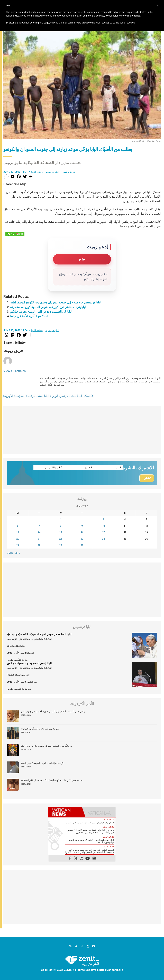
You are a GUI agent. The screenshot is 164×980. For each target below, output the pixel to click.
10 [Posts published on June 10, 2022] (103, 526)
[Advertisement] (82, 430)
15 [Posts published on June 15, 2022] (61, 533)
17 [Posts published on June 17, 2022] (103, 533)
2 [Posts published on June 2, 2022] (82, 520)
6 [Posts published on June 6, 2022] (18, 526)
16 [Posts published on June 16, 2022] (82, 533)
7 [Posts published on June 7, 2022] (39, 526)
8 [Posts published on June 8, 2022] (61, 526)
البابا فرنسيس (52, 172)
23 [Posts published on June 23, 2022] (82, 539)
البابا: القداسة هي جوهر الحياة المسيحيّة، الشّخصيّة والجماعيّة (39, 635)
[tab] (65, 812)
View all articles (15, 371)
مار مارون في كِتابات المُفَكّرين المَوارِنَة (40, 729)
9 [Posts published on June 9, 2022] (82, 526)
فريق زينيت (69, 172)
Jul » (17, 553)
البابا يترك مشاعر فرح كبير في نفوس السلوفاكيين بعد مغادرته (48, 307)
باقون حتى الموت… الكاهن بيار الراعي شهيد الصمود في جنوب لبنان (53, 712)
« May (10, 553)
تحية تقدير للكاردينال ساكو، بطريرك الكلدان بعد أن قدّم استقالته (52, 780)
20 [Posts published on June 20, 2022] (18, 539)
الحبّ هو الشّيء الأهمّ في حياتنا (29, 316)
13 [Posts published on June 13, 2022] (18, 533)
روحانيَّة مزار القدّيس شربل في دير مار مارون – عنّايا (46, 746)
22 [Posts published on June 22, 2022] (61, 539)
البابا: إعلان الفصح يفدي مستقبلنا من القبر (29, 664)
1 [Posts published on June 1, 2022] (61, 520)
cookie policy (133, 16)
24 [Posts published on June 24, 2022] (103, 539)
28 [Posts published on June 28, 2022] (39, 545)
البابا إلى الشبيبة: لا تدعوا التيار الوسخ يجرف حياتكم (41, 312)
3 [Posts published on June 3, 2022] (103, 520)
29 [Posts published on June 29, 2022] (61, 545)
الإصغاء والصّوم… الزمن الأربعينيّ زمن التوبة (42, 763)
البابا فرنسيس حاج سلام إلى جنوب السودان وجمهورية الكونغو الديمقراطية (56, 302)
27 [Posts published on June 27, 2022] (18, 545)
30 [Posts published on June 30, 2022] (82, 545)
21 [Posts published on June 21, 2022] (39, 539)
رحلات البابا (37, 172)
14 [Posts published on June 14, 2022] (39, 533)
